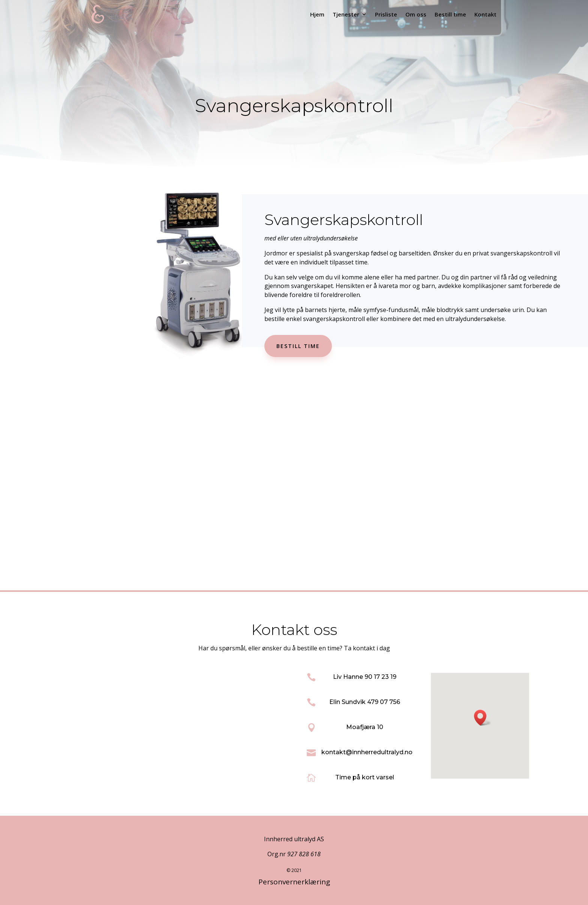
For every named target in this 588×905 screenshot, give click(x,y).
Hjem (317, 14)
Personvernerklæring (294, 882)
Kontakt (485, 14)
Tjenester (346, 14)
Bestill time (450, 14)
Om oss (416, 14)
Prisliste (386, 14)
